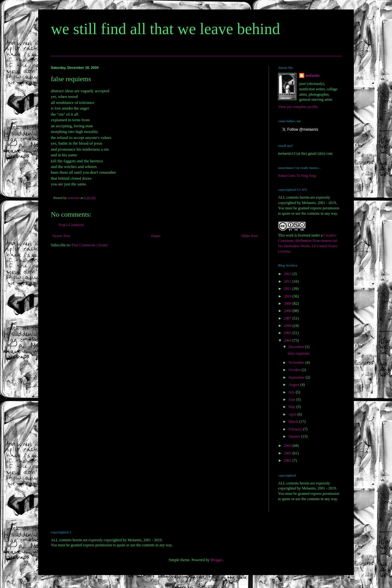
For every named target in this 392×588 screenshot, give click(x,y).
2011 (288, 289)
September (297, 377)
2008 (288, 311)
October (295, 370)
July (292, 392)
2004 (288, 340)
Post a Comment (71, 225)
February (296, 429)
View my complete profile (298, 107)
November (297, 363)
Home (156, 236)
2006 (288, 326)
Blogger (217, 560)
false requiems (299, 353)
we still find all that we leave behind (165, 29)
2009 (288, 303)
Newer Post (61, 236)
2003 (288, 446)
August (294, 385)
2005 (288, 333)
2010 (288, 296)
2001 (288, 460)
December (297, 347)
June (292, 399)
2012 (288, 281)
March (294, 422)
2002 (288, 453)
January (295, 436)
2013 (288, 274)
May (292, 407)
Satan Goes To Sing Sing (297, 176)
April (293, 414)
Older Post (249, 236)
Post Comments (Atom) (90, 245)
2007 (288, 318)
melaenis (313, 75)
